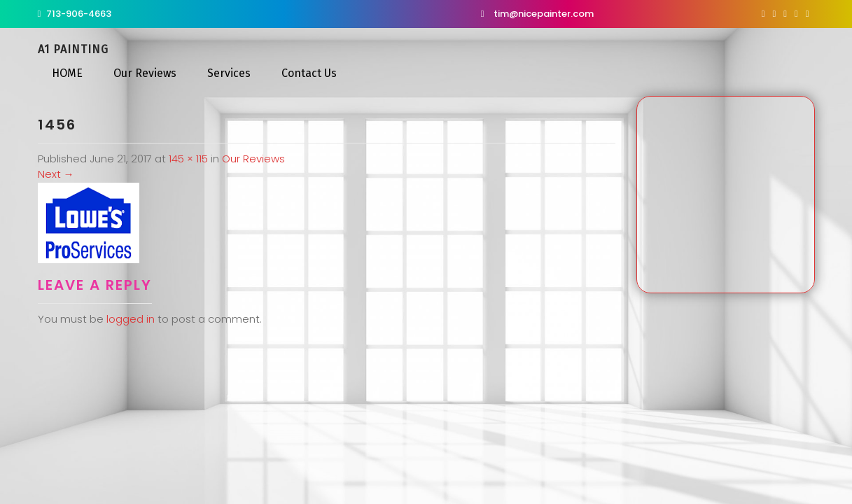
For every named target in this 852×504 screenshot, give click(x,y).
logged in (131, 319)
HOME (67, 73)
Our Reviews (145, 73)
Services (229, 73)
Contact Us (309, 73)
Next (56, 174)
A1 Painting (73, 49)
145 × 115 (188, 159)
